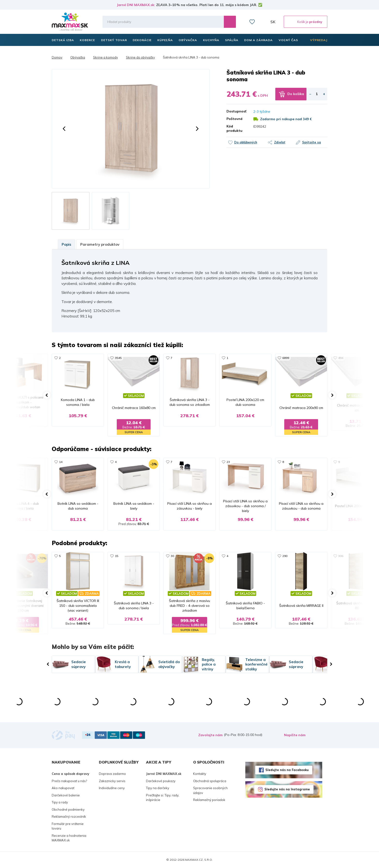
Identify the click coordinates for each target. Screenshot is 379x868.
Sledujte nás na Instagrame (287, 789)
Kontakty (200, 774)
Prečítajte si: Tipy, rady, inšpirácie (163, 798)
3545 (118, 358)
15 (117, 556)
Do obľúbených (246, 142)
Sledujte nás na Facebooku (287, 770)
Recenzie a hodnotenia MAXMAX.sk (69, 838)
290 (285, 556)
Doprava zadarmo (112, 774)
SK (273, 22)
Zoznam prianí (252, 22)
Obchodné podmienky (68, 809)
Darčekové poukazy (161, 781)
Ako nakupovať (63, 788)
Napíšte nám (295, 735)
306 (341, 556)
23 (228, 462)
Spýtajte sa (312, 142)
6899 (286, 358)
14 (61, 462)
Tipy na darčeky (158, 788)
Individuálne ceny (112, 788)
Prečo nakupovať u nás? (69, 781)
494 (341, 358)
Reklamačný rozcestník (69, 816)
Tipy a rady (60, 802)
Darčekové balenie (66, 795)
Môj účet (263, 22)
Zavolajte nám (210, 735)
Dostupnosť (236, 111)
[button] (64, 129)
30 (172, 556)
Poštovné (234, 119)
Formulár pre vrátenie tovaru (68, 826)
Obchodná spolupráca (210, 781)
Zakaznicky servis (112, 781)
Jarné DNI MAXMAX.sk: (136, 5)
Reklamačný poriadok (209, 800)
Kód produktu (234, 128)
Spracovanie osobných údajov (210, 790)
